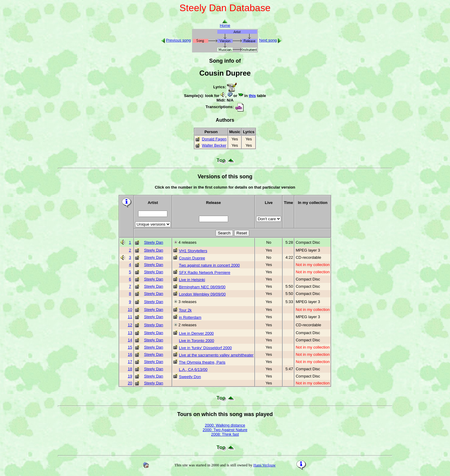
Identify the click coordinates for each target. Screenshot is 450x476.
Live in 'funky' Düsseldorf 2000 (205, 348)
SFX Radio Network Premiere (205, 272)
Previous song (178, 40)
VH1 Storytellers (193, 251)
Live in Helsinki (192, 280)
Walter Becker (214, 145)
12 (130, 325)
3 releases (188, 302)
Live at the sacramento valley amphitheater (216, 355)
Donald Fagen (214, 139)
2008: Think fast (225, 434)
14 (130, 340)
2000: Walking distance (225, 425)
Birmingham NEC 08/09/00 (202, 287)
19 (130, 376)
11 (130, 317)
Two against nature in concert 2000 (209, 265)
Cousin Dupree (192, 258)
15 (130, 347)
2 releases (188, 325)
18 (130, 369)
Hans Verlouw (265, 465)
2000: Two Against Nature (225, 430)
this (252, 96)
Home (225, 24)
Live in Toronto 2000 (196, 341)
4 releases (188, 242)
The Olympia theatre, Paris (202, 362)
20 (130, 383)
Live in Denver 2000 (196, 333)
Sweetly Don (190, 377)
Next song (268, 40)
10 (130, 310)
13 (130, 333)
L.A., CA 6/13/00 (193, 370)
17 (130, 362)
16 (130, 354)
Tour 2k (185, 310)
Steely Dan (154, 242)
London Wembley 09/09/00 (202, 294)
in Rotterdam (190, 317)
